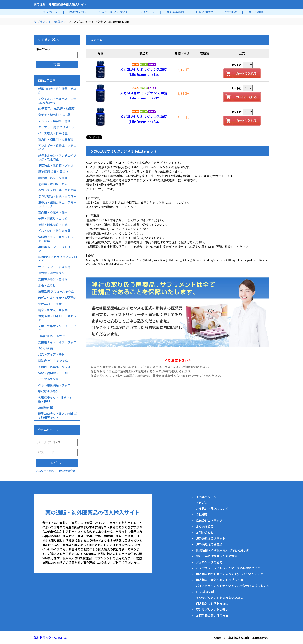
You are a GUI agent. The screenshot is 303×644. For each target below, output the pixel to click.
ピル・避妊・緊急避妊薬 (54, 231)
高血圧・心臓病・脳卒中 (54, 212)
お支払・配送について (113, 12)
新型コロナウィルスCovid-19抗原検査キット (58, 415)
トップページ (49, 12)
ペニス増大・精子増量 (53, 133)
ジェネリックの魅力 (209, 562)
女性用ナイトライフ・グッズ (57, 342)
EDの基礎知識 (205, 592)
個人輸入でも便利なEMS (212, 604)
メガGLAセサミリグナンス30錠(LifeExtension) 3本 (144, 119)
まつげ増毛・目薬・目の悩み (57, 196)
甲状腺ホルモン (48, 391)
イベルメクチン (206, 497)
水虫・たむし (47, 285)
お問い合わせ (204, 12)
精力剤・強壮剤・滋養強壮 (56, 139)
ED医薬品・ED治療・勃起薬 (56, 108)
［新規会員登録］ (68, 471)
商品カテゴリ (78, 12)
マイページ (147, 12)
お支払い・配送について (212, 509)
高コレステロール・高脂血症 (57, 190)
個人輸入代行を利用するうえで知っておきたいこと (230, 574)
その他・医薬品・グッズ (54, 367)
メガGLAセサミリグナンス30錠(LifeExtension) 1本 (144, 72)
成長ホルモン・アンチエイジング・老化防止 (57, 157)
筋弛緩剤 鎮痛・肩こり (53, 171)
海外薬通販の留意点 (209, 544)
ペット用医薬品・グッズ (54, 385)
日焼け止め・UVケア (52, 336)
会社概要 (231, 12)
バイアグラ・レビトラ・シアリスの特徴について (228, 568)
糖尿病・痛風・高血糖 (53, 178)
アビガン (202, 503)
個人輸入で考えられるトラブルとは (219, 580)
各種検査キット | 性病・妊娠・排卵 (55, 399)
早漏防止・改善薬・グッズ (56, 165)
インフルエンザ (48, 379)
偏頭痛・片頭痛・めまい (54, 184)
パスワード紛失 (45, 471)
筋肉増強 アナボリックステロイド (58, 259)
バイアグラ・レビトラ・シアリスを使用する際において (233, 586)
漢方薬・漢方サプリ (51, 273)
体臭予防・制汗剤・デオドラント (57, 318)
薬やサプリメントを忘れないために (219, 598)
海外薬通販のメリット (211, 538)
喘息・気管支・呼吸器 (53, 310)
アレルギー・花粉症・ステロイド (57, 147)
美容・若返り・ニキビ (53, 218)
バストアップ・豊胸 (51, 354)
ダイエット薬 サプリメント (56, 127)
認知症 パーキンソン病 (53, 361)
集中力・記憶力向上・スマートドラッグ (57, 204)
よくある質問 (205, 526)
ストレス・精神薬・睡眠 (54, 121)
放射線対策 (45, 407)
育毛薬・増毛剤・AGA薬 (54, 115)
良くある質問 (175, 12)
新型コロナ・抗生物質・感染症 (57, 91)
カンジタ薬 (45, 348)
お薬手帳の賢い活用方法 (212, 615)
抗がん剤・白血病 (50, 304)
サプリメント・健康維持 (50, 22)
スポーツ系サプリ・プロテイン (57, 328)
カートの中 (256, 12)
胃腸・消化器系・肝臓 (53, 225)
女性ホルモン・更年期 (53, 279)
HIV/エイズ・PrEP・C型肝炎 (57, 297)
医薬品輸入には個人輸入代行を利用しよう (224, 550)
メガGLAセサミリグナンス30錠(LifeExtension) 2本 (144, 95)
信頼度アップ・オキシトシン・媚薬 (56, 239)
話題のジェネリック (209, 520)
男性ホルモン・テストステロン (57, 249)
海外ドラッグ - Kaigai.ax (50, 637)
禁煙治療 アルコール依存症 (56, 291)
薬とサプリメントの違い (212, 609)
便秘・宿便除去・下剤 (53, 373)
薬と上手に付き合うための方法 (217, 556)
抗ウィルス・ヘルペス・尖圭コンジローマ (57, 100)
